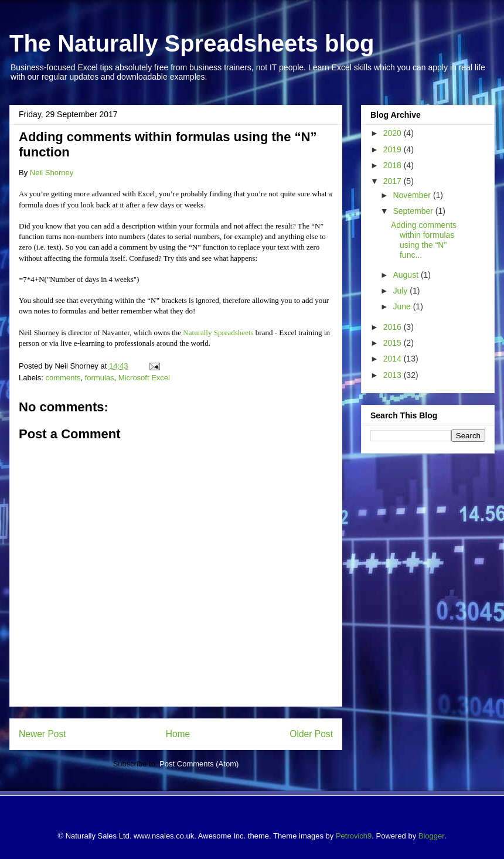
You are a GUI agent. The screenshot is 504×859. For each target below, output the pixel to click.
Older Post (311, 734)
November (413, 195)
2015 (394, 343)
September (414, 211)
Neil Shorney (52, 173)
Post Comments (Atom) (199, 764)
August (406, 275)
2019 (394, 149)
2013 (394, 375)
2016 (394, 327)
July (401, 291)
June (403, 306)
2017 (394, 181)
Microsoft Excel (144, 378)
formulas (100, 378)
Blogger (431, 836)
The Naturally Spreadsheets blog (192, 43)
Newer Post (42, 734)
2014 (394, 359)
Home (178, 734)
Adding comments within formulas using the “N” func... (424, 240)
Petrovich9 (354, 836)
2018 (394, 165)
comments (63, 378)
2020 (394, 133)
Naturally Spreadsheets (218, 333)
